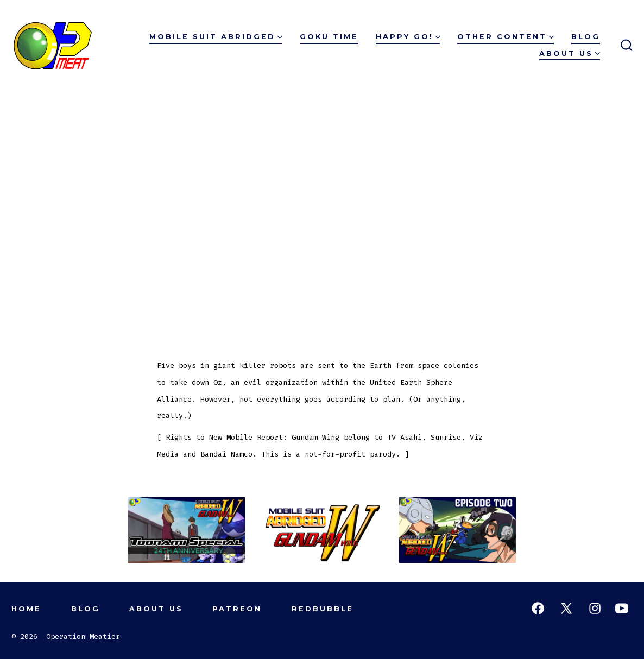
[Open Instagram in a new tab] (595, 608)
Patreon (237, 609)
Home (26, 609)
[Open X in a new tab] (566, 608)
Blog (586, 37)
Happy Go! (408, 37)
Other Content (506, 37)
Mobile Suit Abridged (216, 37)
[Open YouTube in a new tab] (622, 608)
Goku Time (329, 37)
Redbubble (323, 609)
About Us (570, 53)
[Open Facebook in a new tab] (538, 608)
